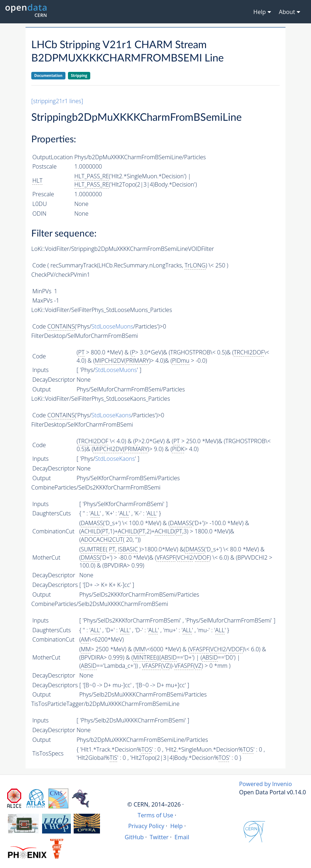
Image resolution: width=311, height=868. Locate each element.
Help (176, 826)
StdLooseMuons (112, 326)
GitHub (134, 837)
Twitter (159, 837)
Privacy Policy (146, 826)
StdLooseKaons (111, 415)
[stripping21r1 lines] (57, 101)
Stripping (79, 75)
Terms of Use (155, 815)
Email (182, 837)
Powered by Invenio (266, 784)
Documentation (48, 75)
